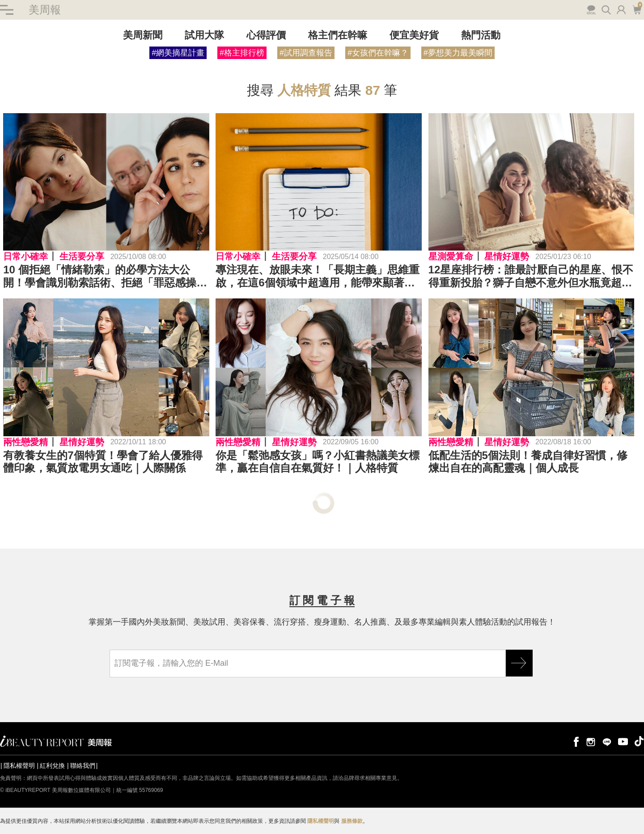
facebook (575, 741)
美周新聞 (143, 35)
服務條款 (352, 821)
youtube (623, 741)
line (607, 741)
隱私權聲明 (19, 766)
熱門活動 (481, 35)
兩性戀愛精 (25, 442)
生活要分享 (82, 256)
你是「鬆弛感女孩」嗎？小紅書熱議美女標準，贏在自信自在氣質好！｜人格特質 (318, 462)
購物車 (637, 9)
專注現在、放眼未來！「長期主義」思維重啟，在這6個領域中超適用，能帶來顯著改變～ (318, 277)
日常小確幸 (25, 256)
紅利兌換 (52, 766)
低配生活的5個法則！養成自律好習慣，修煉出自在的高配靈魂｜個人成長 (528, 462)
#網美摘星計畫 (178, 53)
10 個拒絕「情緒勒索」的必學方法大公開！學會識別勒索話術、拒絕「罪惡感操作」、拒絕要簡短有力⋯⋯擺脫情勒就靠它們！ (105, 277)
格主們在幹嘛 (338, 35)
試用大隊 (204, 35)
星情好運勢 (507, 256)
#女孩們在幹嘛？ (378, 53)
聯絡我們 (83, 766)
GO (519, 663)
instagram (591, 741)
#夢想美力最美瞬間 (458, 53)
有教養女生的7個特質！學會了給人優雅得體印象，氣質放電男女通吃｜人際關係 (103, 462)
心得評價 (266, 35)
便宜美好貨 (414, 35)
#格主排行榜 (242, 53)
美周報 (45, 10)
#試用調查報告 (306, 53)
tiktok (639, 741)
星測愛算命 (451, 256)
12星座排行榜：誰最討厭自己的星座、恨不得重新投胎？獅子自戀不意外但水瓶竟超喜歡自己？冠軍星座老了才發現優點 (531, 277)
